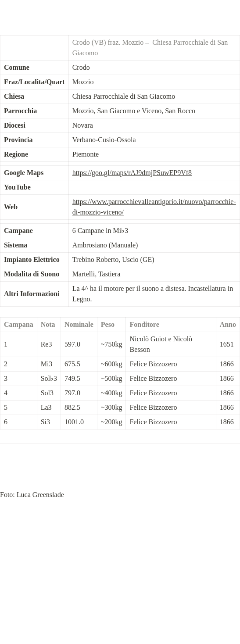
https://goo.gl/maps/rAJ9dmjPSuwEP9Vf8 (132, 173)
